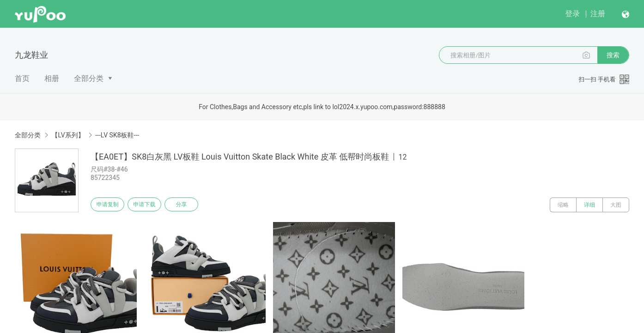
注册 (598, 14)
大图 (616, 205)
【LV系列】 (68, 135)
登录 (572, 14)
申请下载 (152, 205)
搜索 (613, 55)
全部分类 (89, 78)
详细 (589, 205)
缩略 (563, 205)
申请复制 (110, 205)
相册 (52, 78)
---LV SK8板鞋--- (117, 135)
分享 (193, 205)
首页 (22, 78)
